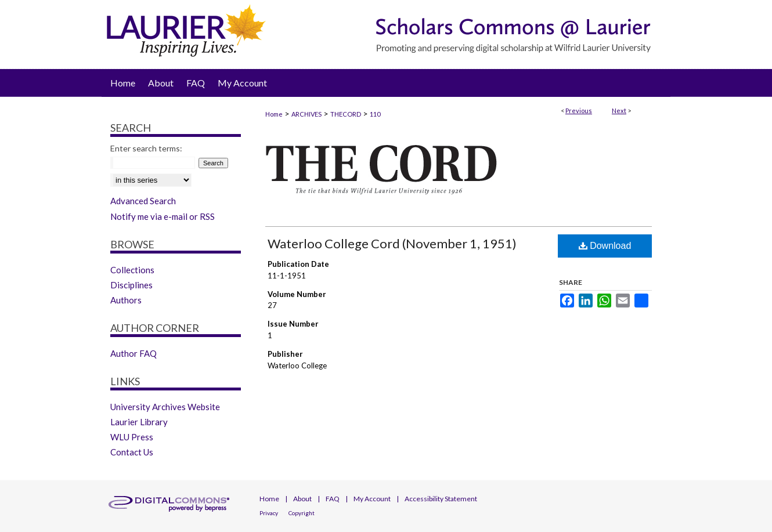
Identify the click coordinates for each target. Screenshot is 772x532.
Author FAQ (134, 353)
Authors (126, 300)
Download (605, 246)
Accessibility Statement (441, 499)
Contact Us (132, 452)
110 (375, 114)
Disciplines (131, 285)
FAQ (333, 499)
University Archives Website (165, 407)
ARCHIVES (306, 114)
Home (274, 114)
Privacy (269, 513)
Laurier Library (139, 422)
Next (619, 111)
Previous (579, 111)
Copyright (302, 513)
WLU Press (132, 437)
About (302, 499)
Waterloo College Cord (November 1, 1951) (392, 243)
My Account (372, 499)
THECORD (346, 114)
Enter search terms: (146, 148)
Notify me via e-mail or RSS (163, 216)
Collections (132, 270)
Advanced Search (143, 201)
